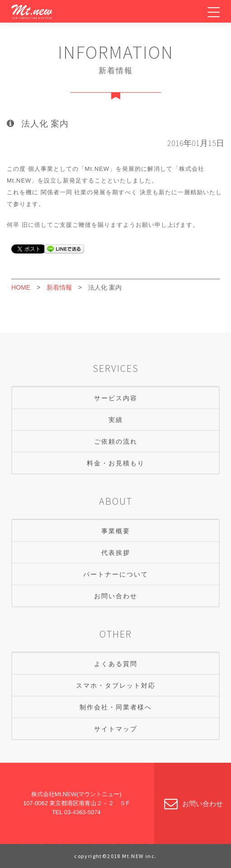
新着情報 (59, 287)
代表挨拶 (116, 553)
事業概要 (116, 531)
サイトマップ (116, 729)
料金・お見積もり (116, 463)
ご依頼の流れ (116, 441)
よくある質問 (116, 664)
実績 (116, 420)
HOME (21, 287)
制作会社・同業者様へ (116, 707)
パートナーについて (116, 574)
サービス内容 (116, 398)
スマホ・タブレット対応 (116, 685)
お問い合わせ (116, 596)
